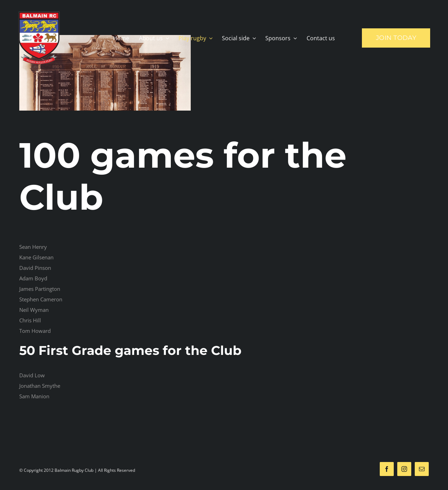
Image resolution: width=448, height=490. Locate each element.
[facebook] (387, 469)
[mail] (422, 469)
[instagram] (404, 469)
